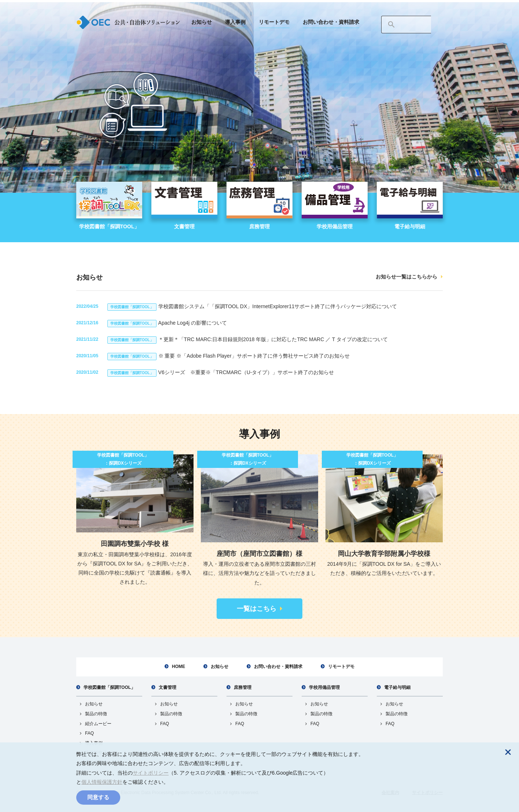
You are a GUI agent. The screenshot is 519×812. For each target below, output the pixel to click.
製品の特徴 (96, 714)
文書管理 (168, 687)
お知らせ (202, 22)
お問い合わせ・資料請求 (331, 22)
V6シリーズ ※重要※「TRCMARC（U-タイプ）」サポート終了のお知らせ (221, 372)
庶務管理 (243, 687)
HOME (178, 667)
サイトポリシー (151, 773)
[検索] (406, 25)
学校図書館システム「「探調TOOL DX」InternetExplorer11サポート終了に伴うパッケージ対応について (252, 306)
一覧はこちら (257, 609)
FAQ (89, 733)
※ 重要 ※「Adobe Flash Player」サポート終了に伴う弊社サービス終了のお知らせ (229, 356)
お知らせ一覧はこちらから (406, 277)
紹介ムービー (98, 724)
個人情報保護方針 (102, 782)
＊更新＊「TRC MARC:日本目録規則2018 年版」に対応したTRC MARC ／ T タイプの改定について (248, 339)
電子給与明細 (397, 687)
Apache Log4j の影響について (167, 323)
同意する (98, 797)
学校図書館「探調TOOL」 (109, 687)
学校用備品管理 (324, 687)
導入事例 (235, 22)
